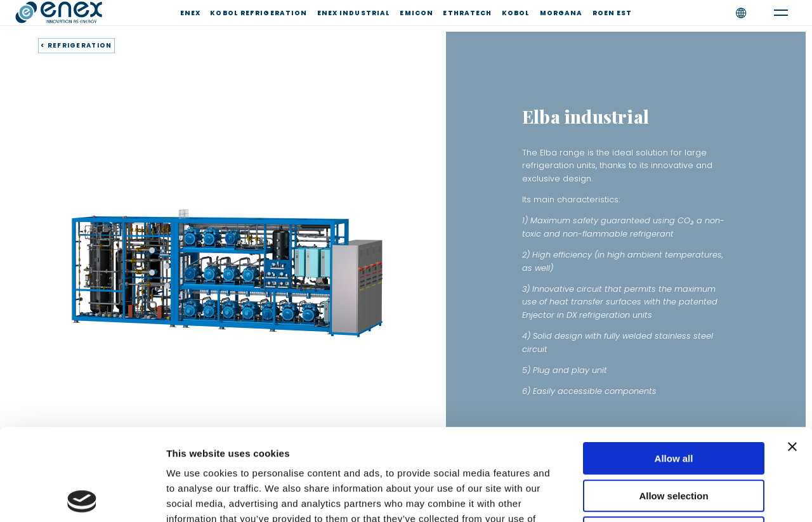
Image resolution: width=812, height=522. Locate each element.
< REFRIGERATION (76, 45)
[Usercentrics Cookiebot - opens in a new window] (82, 497)
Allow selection (673, 404)
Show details (666, 497)
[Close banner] (792, 355)
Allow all (674, 367)
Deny (674, 441)
